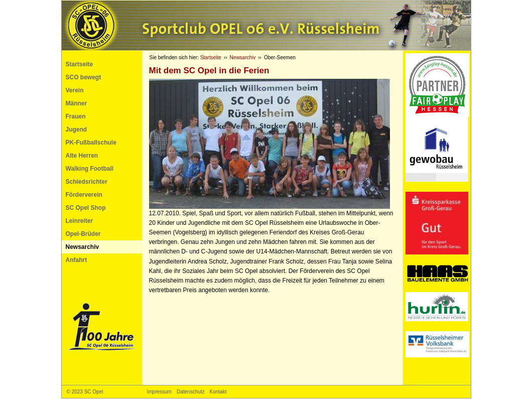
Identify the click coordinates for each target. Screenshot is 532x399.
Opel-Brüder (83, 234)
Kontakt (218, 392)
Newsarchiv (83, 247)
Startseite (80, 64)
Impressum (159, 392)
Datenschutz (191, 392)
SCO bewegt (84, 77)
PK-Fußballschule (91, 143)
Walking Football (90, 169)
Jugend (77, 129)
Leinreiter (80, 221)
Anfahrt (77, 260)
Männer (77, 103)
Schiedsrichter (87, 182)
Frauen (76, 116)
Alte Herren (82, 156)
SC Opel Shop (86, 208)
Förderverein (84, 195)
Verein (75, 90)
